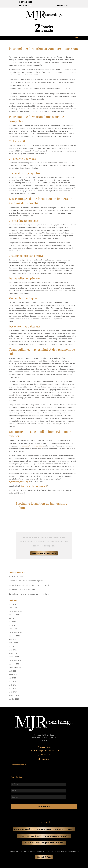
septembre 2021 (15, 667)
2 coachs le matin (19, 765)
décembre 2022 (15, 632)
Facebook (27, 6)
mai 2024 (13, 604)
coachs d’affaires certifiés (32, 446)
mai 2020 (13, 689)
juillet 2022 (13, 643)
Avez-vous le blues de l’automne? (23, 590)
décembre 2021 (15, 660)
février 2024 (14, 608)
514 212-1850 (27, 2)
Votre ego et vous (16, 576)
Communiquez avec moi (44, 553)
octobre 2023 (14, 615)
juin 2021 (12, 678)
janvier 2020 (14, 699)
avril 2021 (12, 685)
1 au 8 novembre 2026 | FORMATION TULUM (44, 843)
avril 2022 (13, 650)
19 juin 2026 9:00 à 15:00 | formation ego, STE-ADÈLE (44, 836)
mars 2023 (13, 625)
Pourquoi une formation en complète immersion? (44, 48)
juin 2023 (12, 618)
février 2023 (14, 629)
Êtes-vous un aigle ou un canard (34, 486)
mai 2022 (12, 646)
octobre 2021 (14, 664)
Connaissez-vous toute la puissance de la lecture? (29, 594)
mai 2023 (12, 622)
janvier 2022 (14, 657)
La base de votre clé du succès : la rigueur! (26, 581)
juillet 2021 (13, 674)
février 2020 (14, 695)
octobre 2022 (14, 636)
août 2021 (13, 671)
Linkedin (45, 759)
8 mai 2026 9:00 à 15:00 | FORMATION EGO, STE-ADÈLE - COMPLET (44, 829)
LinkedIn (64, 6)
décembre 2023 (15, 611)
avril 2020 (13, 692)
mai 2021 (12, 681)
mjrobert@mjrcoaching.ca (20, 482)
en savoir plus (44, 857)
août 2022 (13, 639)
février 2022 (14, 653)
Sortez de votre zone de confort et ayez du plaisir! (29, 585)
